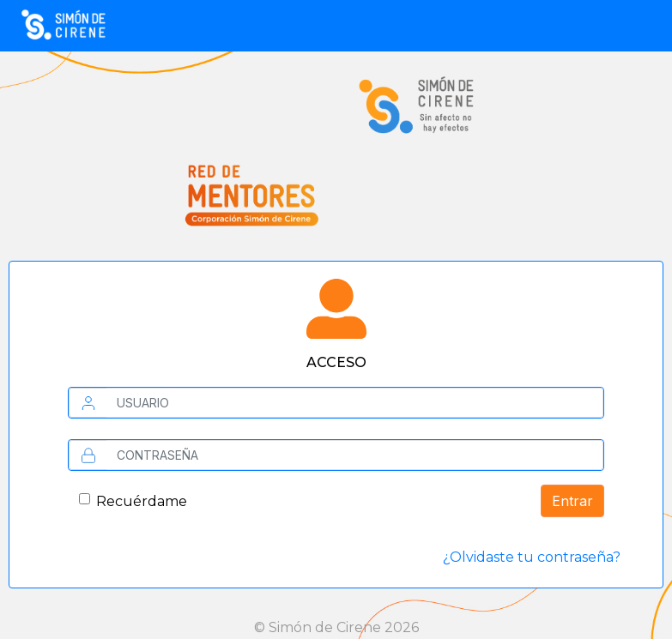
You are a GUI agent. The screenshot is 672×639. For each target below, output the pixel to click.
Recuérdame (142, 501)
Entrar (572, 501)
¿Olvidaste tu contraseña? (532, 557)
